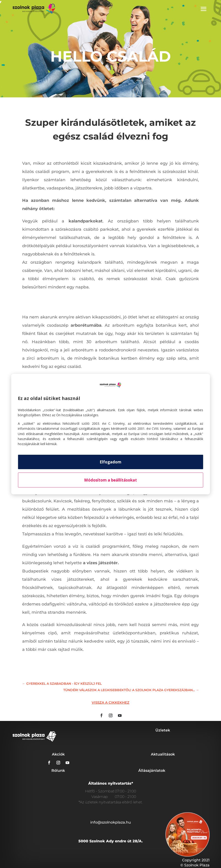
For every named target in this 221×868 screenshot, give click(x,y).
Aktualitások (163, 754)
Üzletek (163, 730)
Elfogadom (110, 462)
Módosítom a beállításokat (110, 480)
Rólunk (58, 771)
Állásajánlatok (152, 771)
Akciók (58, 754)
